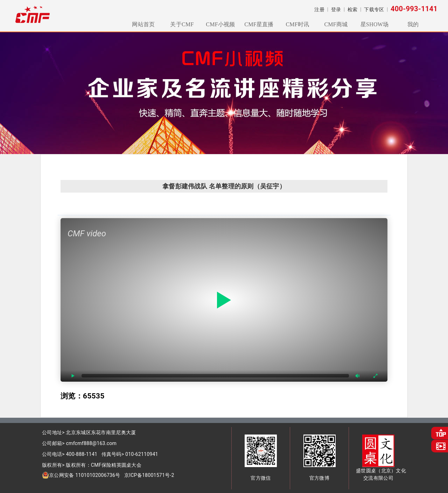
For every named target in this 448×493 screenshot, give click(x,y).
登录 (336, 9)
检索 (353, 9)
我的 (413, 24)
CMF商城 (336, 24)
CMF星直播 (259, 24)
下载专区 (374, 9)
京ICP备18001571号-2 (149, 475)
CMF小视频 (220, 24)
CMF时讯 (297, 24)
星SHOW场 (375, 24)
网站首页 (143, 24)
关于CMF (182, 24)
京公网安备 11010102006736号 (81, 475)
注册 (319, 9)
